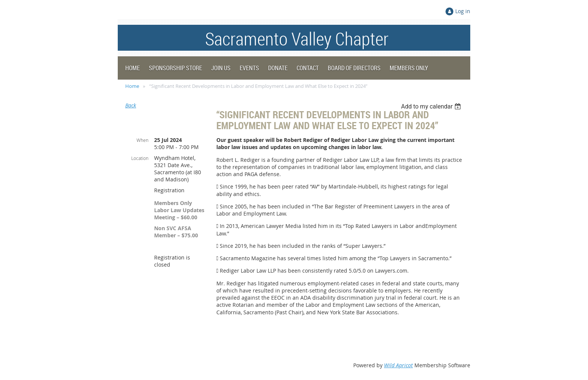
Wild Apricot (398, 365)
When (142, 140)
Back (131, 105)
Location (140, 158)
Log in (463, 11)
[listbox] (432, 106)
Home (132, 86)
